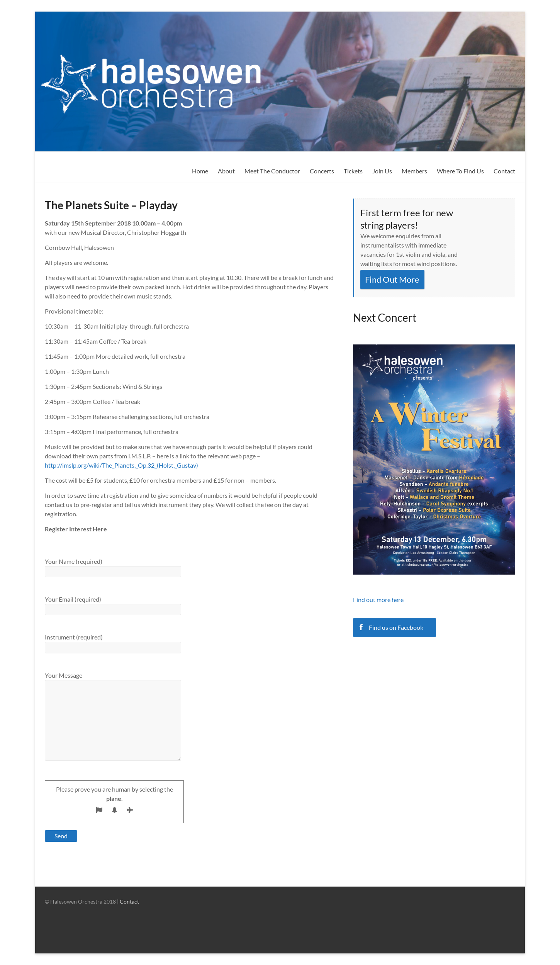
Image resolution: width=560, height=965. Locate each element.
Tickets (353, 171)
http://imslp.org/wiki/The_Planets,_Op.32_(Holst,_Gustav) (121, 465)
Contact (504, 171)
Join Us (382, 171)
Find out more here (378, 600)
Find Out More (392, 279)
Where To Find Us (460, 171)
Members (414, 171)
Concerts (322, 171)
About (226, 171)
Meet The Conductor (272, 171)
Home (200, 171)
